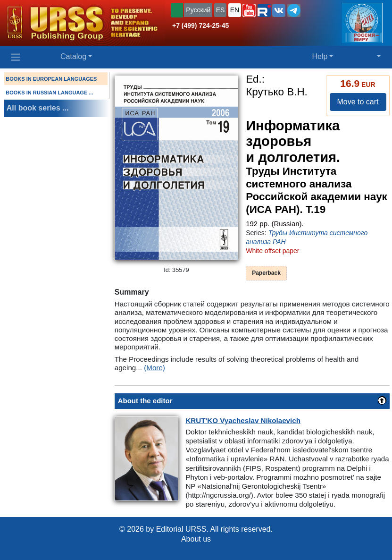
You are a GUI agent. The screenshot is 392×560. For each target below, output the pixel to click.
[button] (249, 10)
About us (196, 539)
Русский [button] (198, 10)
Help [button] (320, 56)
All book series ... (38, 108)
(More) (154, 368)
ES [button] (221, 10)
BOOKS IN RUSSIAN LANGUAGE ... (49, 93)
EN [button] (235, 10)
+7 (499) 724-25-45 (200, 25)
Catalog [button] (73, 56)
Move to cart (358, 102)
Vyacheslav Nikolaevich (243, 420)
